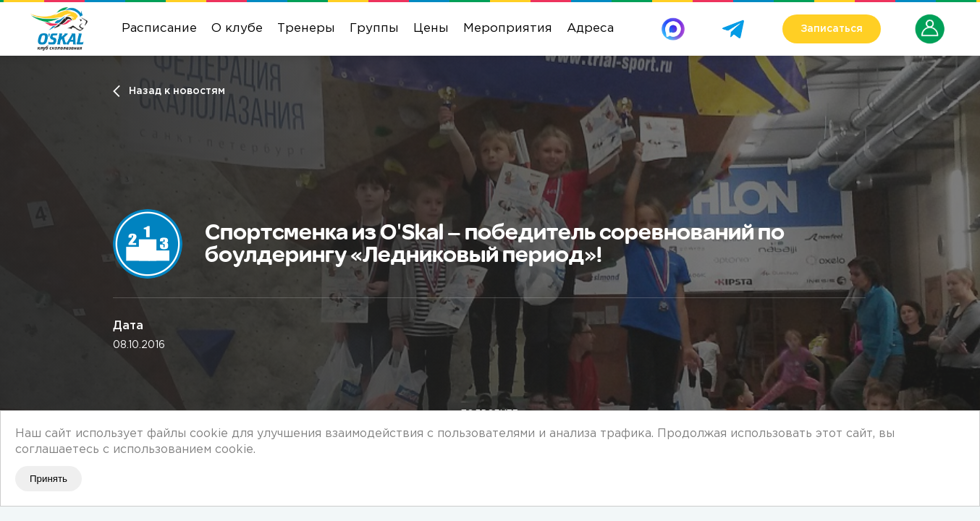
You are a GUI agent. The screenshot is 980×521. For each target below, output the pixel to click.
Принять (48, 479)
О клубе (237, 29)
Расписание (159, 29)
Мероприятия (508, 29)
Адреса (590, 29)
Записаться (832, 29)
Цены (431, 29)
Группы (374, 29)
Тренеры (306, 29)
